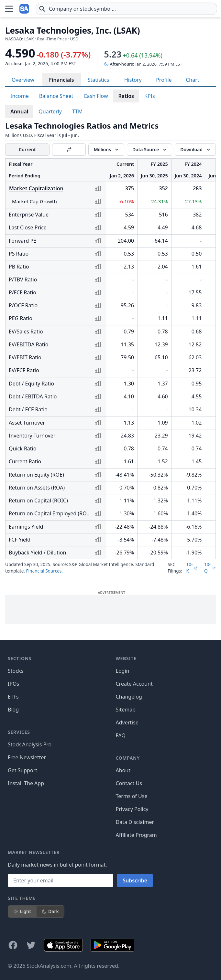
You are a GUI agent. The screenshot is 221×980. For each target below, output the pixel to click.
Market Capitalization (36, 188)
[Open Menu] (9, 9)
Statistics (98, 80)
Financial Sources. (44, 571)
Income (20, 96)
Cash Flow (96, 96)
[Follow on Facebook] (13, 945)
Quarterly (50, 111)
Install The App (26, 783)
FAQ (121, 735)
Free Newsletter (27, 757)
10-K (192, 568)
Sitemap (126, 710)
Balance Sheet (56, 96)
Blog (13, 710)
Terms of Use (132, 796)
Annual (19, 111)
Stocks (16, 671)
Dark (50, 911)
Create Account (134, 684)
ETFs (13, 697)
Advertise (127, 722)
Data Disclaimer (135, 822)
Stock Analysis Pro (30, 744)
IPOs (13, 684)
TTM (77, 111)
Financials (61, 80)
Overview (23, 80)
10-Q (210, 568)
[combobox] (126, 9)
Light (22, 911)
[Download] (195, 150)
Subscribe (135, 880)
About (123, 770)
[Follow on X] (31, 945)
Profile (164, 80)
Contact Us (129, 783)
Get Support (22, 770)
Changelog (129, 697)
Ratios (126, 96)
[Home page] (25, 9)
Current (27, 149)
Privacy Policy (132, 809)
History (133, 80)
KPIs (150, 96)
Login (123, 671)
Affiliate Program (136, 835)
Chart (192, 80)
